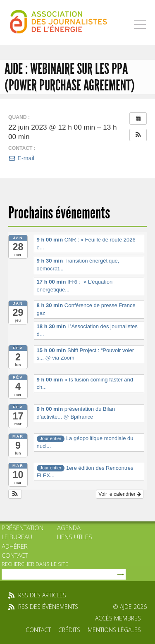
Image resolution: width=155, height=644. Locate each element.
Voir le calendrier (120, 494)
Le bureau (17, 537)
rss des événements (48, 607)
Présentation (23, 528)
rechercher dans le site (35, 564)
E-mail (21, 158)
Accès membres (118, 618)
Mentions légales (114, 630)
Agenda (69, 528)
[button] (138, 135)
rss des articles (42, 595)
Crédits (69, 630)
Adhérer (15, 546)
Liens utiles (75, 537)
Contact (15, 555)
